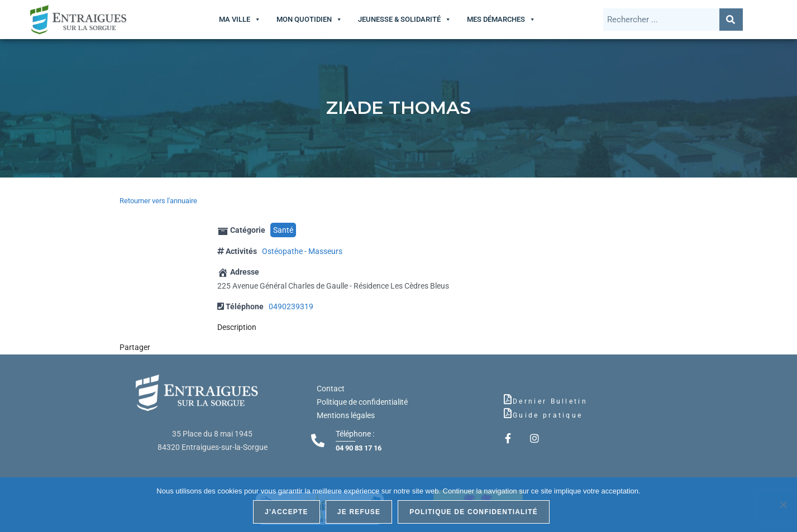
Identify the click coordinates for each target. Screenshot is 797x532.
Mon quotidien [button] (304, 19)
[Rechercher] (731, 20)
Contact (331, 389)
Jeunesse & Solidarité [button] (399, 19)
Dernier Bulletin (550, 401)
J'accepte (287, 512)
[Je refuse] (783, 505)
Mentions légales (346, 415)
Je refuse (359, 512)
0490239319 (291, 306)
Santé (283, 230)
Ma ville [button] (235, 19)
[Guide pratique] (508, 413)
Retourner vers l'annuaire (158, 201)
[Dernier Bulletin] (508, 399)
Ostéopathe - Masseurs (302, 251)
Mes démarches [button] (496, 19)
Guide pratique (548, 415)
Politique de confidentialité (362, 402)
